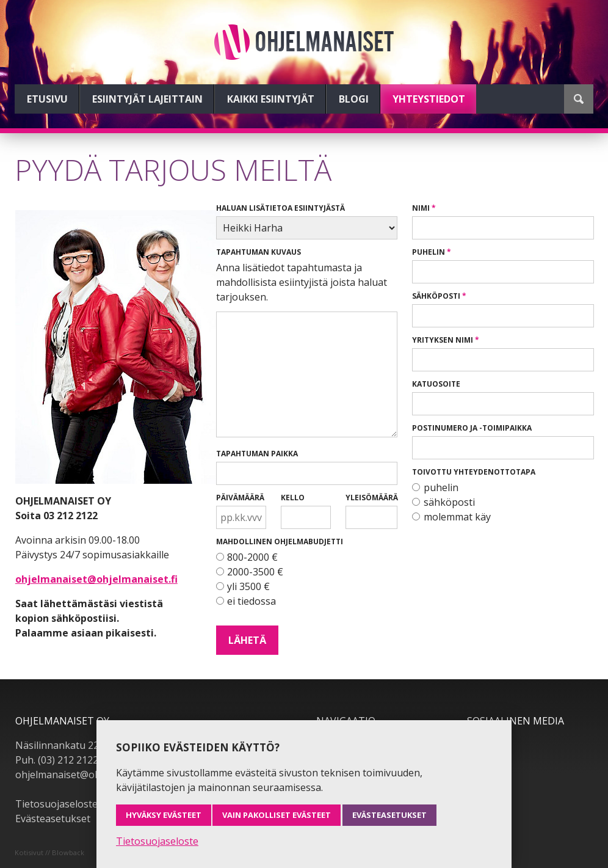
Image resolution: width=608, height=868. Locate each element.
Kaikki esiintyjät (271, 99)
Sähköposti (436, 296)
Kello (293, 498)
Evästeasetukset (53, 819)
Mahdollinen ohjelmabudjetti (280, 542)
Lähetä (247, 640)
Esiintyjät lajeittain (147, 99)
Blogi (354, 99)
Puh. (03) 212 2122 (57, 760)
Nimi (421, 208)
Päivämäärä (240, 498)
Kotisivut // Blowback (49, 852)
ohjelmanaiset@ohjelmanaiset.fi (96, 579)
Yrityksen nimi (443, 340)
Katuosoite (436, 384)
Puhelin (429, 252)
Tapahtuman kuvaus (259, 252)
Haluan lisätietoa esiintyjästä (280, 208)
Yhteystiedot (429, 99)
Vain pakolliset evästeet (277, 815)
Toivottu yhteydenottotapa (474, 472)
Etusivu (47, 99)
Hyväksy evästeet (164, 815)
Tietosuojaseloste (56, 804)
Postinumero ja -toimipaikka (472, 428)
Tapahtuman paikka (257, 454)
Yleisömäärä (371, 498)
